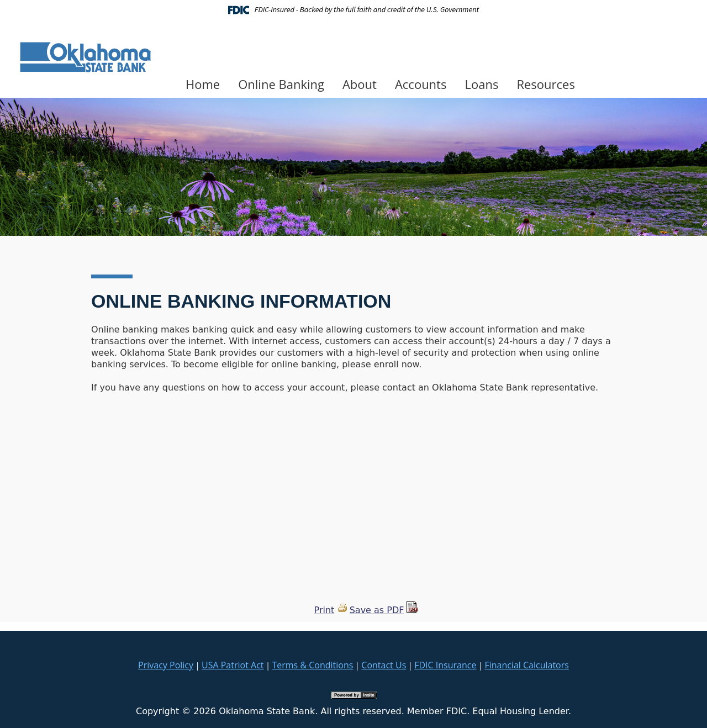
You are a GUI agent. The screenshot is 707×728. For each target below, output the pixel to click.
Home (203, 84)
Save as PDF (377, 610)
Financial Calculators (527, 665)
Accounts (421, 84)
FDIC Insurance (445, 665)
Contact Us (384, 665)
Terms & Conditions (312, 665)
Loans (481, 84)
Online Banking (281, 84)
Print (325, 610)
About (360, 84)
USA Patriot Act (233, 665)
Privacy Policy (166, 665)
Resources (546, 84)
